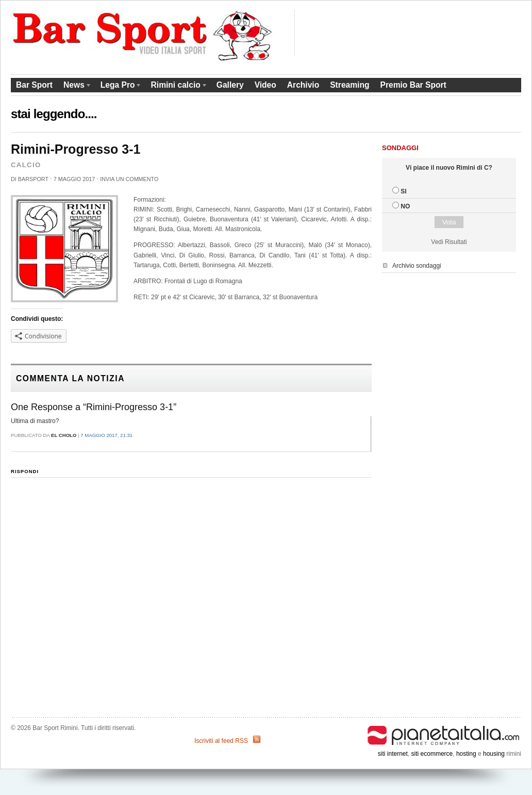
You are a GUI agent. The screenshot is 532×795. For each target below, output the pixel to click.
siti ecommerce (432, 754)
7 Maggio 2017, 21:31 (106, 435)
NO (405, 206)
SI (403, 191)
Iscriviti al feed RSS (221, 741)
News (75, 86)
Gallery (230, 85)
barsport (33, 179)
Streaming (350, 85)
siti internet (393, 754)
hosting (466, 754)
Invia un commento (129, 179)
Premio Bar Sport (413, 85)
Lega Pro (119, 86)
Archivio (303, 85)
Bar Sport (34, 85)
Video (265, 85)
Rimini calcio (177, 86)
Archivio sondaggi (417, 266)
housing (494, 754)
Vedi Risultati (449, 242)
